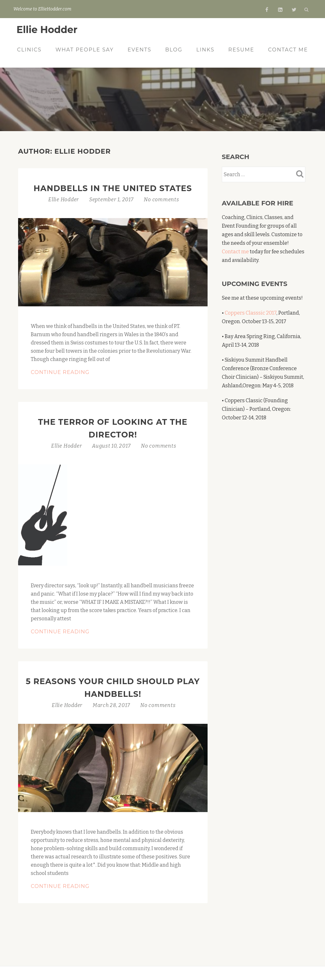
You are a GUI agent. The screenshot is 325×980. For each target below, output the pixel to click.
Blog (174, 50)
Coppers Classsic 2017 (251, 313)
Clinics (29, 50)
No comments (161, 200)
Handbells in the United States (113, 188)
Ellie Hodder (47, 30)
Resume (241, 50)
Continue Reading (78, 372)
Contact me (235, 252)
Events (139, 50)
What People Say (85, 50)
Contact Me (288, 50)
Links (205, 50)
